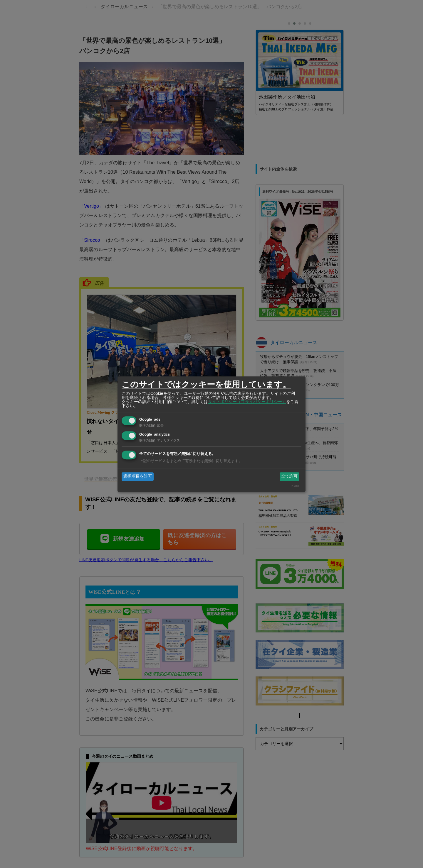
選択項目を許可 (138, 476)
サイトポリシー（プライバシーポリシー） (247, 402)
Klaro (295, 486)
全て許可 (289, 476)
